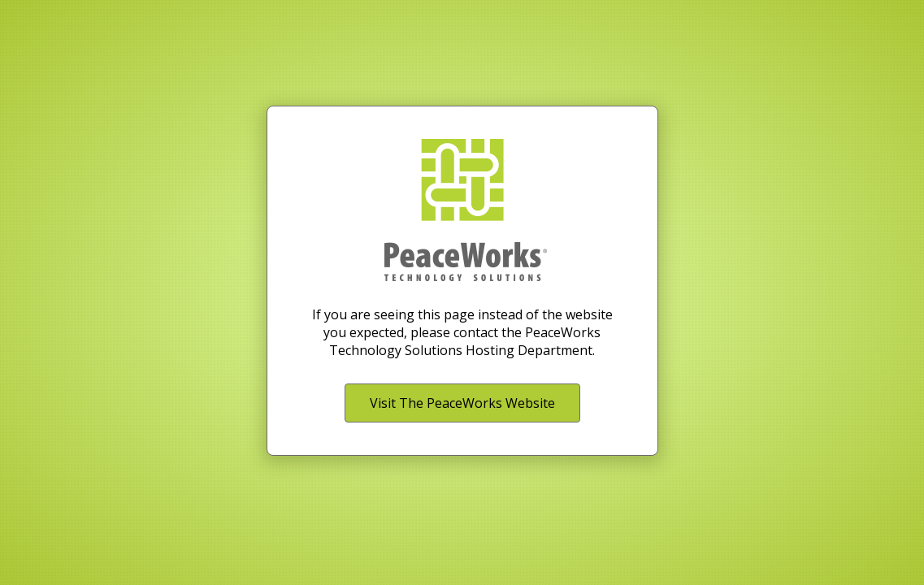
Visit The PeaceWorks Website (462, 403)
